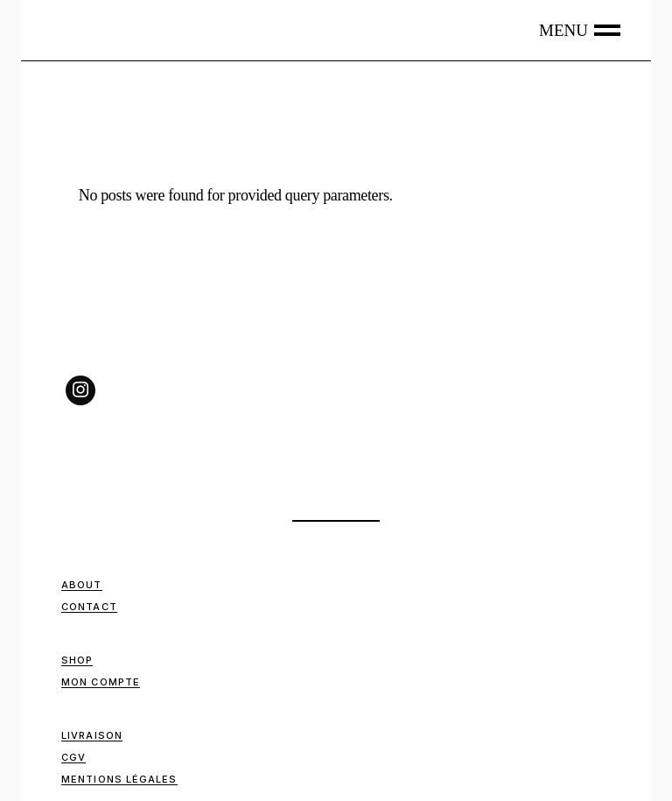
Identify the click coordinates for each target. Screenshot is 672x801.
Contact (89, 607)
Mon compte (101, 682)
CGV (73, 757)
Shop (77, 660)
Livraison (92, 735)
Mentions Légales (119, 779)
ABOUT (82, 585)
